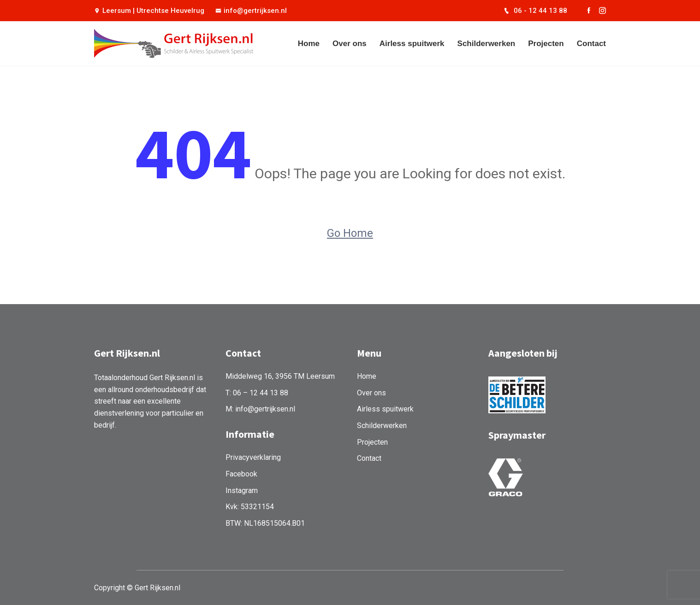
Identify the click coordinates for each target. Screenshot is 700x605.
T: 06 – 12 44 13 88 (257, 393)
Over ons (350, 44)
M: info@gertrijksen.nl (260, 409)
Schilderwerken (486, 44)
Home (309, 44)
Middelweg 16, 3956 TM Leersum (280, 376)
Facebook (241, 474)
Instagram (242, 490)
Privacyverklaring (253, 457)
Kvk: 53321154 (250, 507)
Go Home (350, 233)
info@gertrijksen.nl (251, 11)
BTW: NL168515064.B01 (265, 523)
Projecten (546, 44)
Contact (591, 44)
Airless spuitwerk (412, 44)
